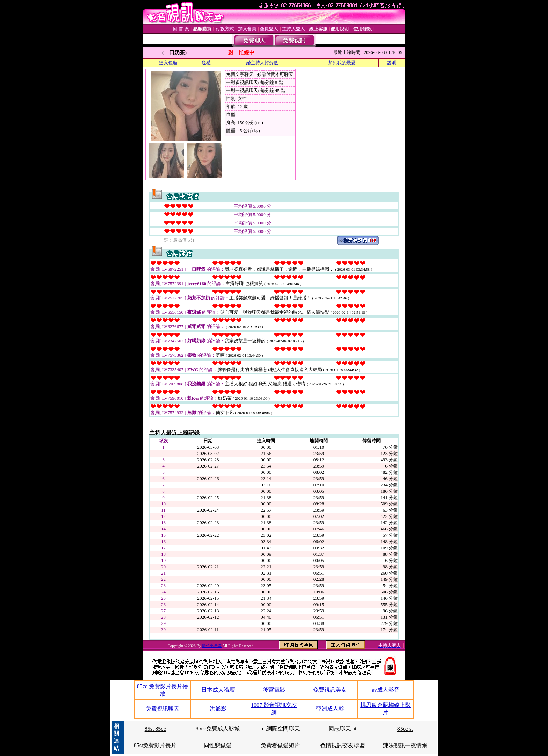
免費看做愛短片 (280, 745)
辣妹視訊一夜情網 (405, 745)
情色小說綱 (212, 646)
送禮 (206, 63)
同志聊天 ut (342, 729)
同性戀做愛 (218, 745)
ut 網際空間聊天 (280, 729)
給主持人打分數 (262, 63)
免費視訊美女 (330, 690)
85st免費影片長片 (155, 745)
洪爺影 (218, 709)
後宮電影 (274, 690)
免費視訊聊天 (163, 709)
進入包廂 (168, 63)
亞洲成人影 (330, 709)
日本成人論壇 (218, 690)
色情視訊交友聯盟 (342, 745)
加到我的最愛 (342, 63)
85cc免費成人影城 (218, 729)
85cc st (405, 729)
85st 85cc (155, 729)
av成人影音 (386, 690)
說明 (392, 63)
